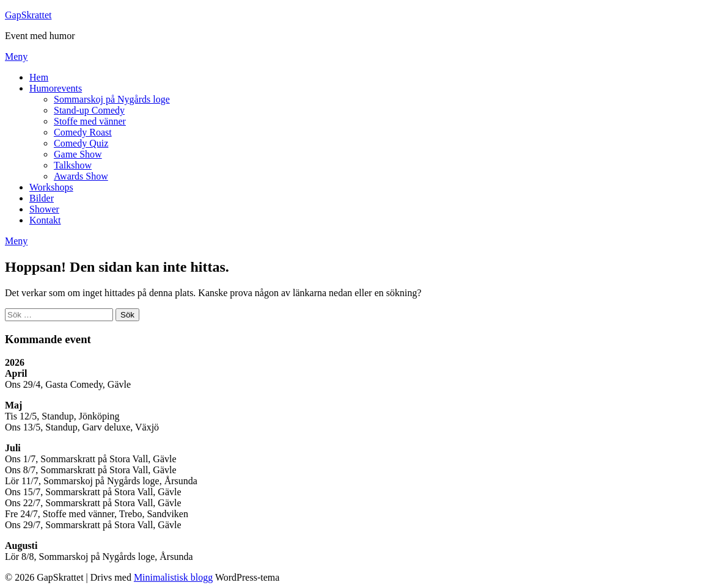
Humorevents (56, 88)
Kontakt (45, 220)
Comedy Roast (83, 132)
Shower (44, 209)
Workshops (51, 187)
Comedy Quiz (81, 143)
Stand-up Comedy (89, 110)
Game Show (78, 154)
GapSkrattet (28, 15)
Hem (39, 77)
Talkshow (73, 165)
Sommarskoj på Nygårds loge (112, 99)
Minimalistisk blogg (173, 577)
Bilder (42, 198)
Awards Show (81, 176)
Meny (16, 56)
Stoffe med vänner (90, 121)
